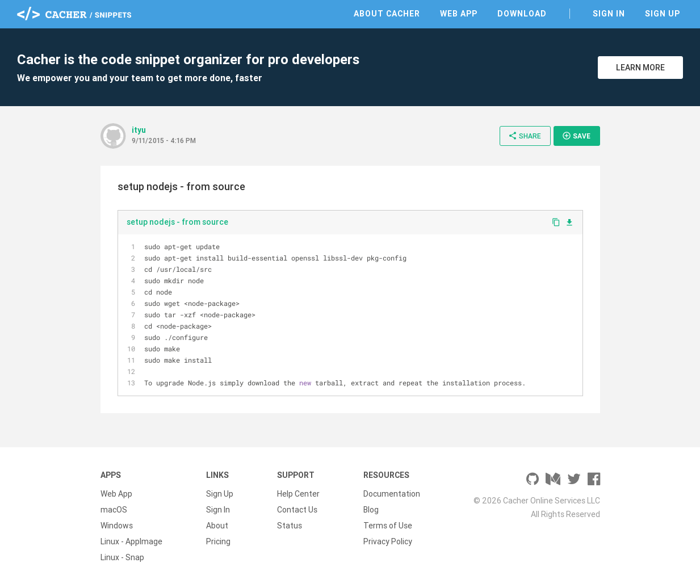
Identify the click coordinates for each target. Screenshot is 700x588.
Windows (117, 526)
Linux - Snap (122, 557)
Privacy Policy (388, 541)
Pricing (218, 541)
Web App (459, 14)
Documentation (392, 494)
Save (576, 136)
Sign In (609, 14)
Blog (371, 510)
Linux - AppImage (131, 541)
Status (290, 526)
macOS (114, 510)
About (217, 526)
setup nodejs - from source (177, 222)
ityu (139, 130)
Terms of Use (388, 526)
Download (522, 14)
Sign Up (663, 14)
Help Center (298, 494)
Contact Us (297, 510)
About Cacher (387, 14)
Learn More (640, 68)
